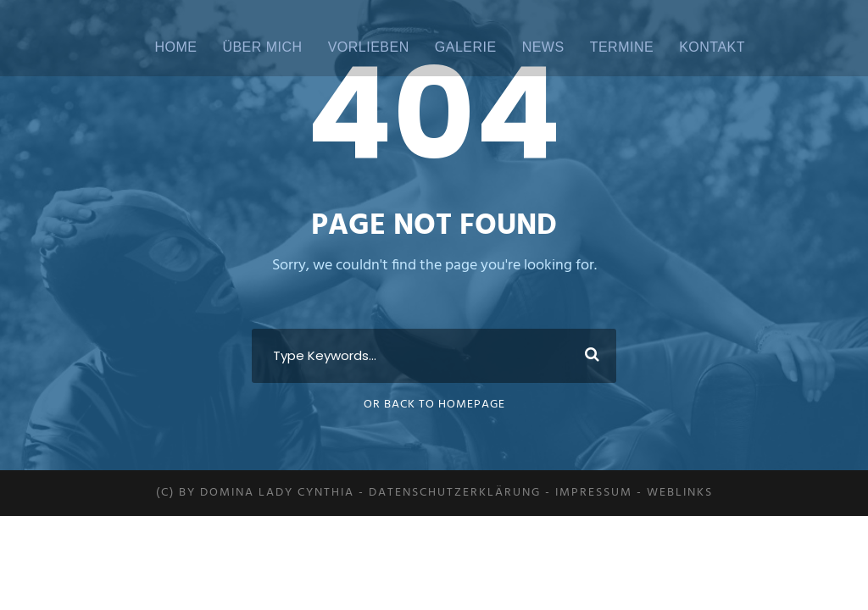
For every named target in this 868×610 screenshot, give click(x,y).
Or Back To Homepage (434, 405)
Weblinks (680, 493)
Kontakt (712, 47)
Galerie (466, 47)
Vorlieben (369, 47)
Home (175, 47)
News (543, 47)
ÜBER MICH (262, 47)
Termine (622, 47)
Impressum (594, 493)
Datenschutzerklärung (455, 493)
